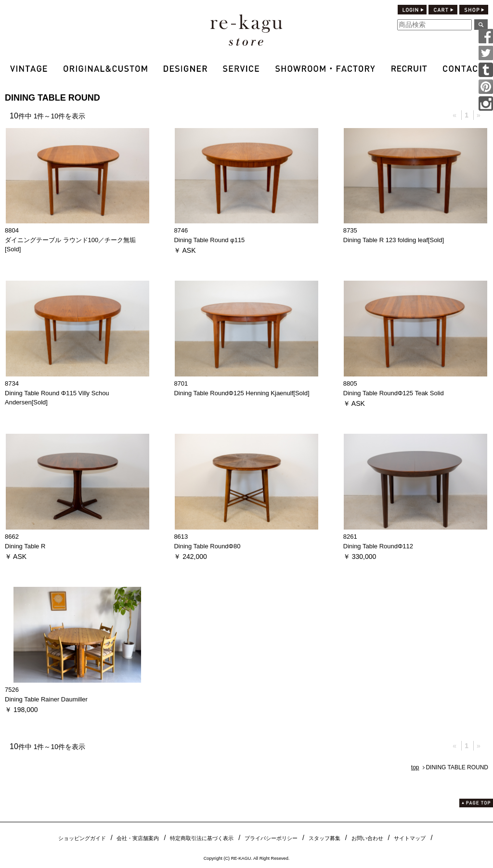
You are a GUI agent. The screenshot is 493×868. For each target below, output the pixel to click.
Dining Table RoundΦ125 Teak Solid (394, 393)
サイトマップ (410, 838)
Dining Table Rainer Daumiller (46, 699)
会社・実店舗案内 (138, 838)
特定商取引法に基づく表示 (202, 838)
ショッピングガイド (82, 838)
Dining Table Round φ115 (209, 240)
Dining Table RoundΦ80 (207, 546)
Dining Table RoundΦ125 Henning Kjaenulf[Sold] (241, 393)
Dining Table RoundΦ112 (378, 546)
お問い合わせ (367, 838)
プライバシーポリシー (271, 838)
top (415, 767)
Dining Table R (25, 546)
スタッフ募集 (324, 838)
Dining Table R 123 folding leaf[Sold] (394, 240)
